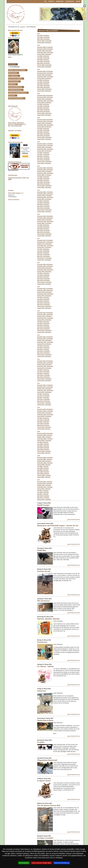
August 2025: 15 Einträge (44, 54)
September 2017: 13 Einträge (45, 246)
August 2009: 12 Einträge (44, 440)
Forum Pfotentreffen (16, 98)
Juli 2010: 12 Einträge (43, 418)
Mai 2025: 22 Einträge (43, 60)
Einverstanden (24, 863)
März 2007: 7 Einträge (43, 498)
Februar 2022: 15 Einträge (44, 137)
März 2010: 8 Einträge (43, 425)
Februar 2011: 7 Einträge (44, 403)
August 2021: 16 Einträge (44, 151)
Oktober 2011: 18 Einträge (44, 389)
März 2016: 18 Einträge (44, 280)
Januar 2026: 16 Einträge (44, 43)
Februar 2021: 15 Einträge (44, 161)
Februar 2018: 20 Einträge (44, 234)
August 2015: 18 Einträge (44, 296)
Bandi (10, 57)
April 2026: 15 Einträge (44, 37)
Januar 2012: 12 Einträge (44, 380)
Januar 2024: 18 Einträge (44, 91)
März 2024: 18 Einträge (44, 87)
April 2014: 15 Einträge (44, 327)
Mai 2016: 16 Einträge (43, 277)
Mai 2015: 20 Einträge (43, 301)
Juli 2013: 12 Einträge (43, 346)
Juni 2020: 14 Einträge (43, 178)
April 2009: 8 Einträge (43, 448)
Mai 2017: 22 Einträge (43, 253)
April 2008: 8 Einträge (43, 472)
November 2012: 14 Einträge (45, 363)
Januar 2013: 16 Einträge (44, 356)
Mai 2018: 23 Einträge (43, 229)
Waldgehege (13, 73)
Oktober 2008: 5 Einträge (44, 461)
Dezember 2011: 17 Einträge (45, 385)
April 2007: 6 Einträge (43, 496)
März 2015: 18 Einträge (44, 305)
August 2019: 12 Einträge (44, 199)
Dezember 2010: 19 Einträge (45, 409)
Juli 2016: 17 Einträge (43, 273)
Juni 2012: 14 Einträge (43, 372)
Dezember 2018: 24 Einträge (45, 216)
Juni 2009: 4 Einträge (43, 444)
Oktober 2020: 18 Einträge (44, 171)
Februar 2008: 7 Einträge (44, 475)
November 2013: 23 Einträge (45, 339)
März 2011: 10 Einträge (44, 401)
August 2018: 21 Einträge (44, 223)
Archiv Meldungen (15, 67)
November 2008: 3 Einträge (45, 459)
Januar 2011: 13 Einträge (44, 405)
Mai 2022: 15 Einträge (43, 132)
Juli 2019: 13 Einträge (43, 201)
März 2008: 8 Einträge (43, 474)
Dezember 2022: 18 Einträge (45, 120)
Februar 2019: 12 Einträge (44, 210)
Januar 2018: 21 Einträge (44, 236)
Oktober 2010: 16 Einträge (44, 413)
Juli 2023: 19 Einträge (43, 104)
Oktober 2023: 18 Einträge (44, 99)
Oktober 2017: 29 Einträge (44, 244)
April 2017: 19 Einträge (44, 254)
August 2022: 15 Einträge (44, 127)
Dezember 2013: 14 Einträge (45, 337)
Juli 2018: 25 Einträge (43, 225)
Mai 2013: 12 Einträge (43, 349)
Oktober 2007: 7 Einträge (44, 485)
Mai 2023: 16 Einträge (43, 108)
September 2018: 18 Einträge (45, 221)
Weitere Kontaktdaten (14, 199)
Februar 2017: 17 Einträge (44, 258)
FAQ (45, 1)
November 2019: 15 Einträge (45, 194)
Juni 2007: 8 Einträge (43, 492)
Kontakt (51, 1)
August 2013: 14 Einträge (44, 344)
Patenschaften (14, 81)
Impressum (60, 1)
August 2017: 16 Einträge (44, 247)
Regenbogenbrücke (15, 87)
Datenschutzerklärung (62, 863)
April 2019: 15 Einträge (44, 206)
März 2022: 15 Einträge (44, 136)
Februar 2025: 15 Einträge (44, 65)
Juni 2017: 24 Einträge (43, 251)
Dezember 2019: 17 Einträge (45, 192)
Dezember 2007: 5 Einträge (45, 482)
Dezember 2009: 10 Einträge (45, 433)
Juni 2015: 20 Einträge (43, 299)
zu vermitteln (13, 76)
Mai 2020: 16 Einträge (43, 180)
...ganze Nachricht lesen (73, 519)
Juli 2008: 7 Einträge (43, 466)
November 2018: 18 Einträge (45, 218)
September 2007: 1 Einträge (45, 487)
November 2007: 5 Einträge (45, 483)
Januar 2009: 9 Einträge (44, 453)
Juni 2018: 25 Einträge (43, 227)
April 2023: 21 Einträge (44, 110)
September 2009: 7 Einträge (45, 439)
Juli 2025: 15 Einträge (43, 56)
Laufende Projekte (15, 90)
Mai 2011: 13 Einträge (43, 398)
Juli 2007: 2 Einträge (43, 491)
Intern (78, 1)
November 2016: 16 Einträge (45, 266)
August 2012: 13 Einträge (44, 368)
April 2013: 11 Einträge (44, 351)
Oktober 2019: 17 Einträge (44, 196)
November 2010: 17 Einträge (45, 411)
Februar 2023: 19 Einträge (44, 113)
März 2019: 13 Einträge (44, 208)
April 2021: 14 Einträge (44, 158)
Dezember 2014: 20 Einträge (45, 313)
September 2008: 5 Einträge (45, 463)
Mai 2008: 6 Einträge (43, 470)
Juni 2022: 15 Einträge (43, 130)
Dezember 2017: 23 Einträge (45, 240)
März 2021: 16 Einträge (44, 160)
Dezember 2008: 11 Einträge (45, 458)
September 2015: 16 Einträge (45, 294)
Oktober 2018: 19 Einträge (44, 220)
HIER (10, 179)
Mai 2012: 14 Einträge (43, 373)
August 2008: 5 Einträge (44, 465)
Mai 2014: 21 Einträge (43, 325)
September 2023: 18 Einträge (45, 101)
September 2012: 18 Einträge (45, 366)
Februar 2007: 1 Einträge (44, 499)
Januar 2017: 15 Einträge (44, 260)
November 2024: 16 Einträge (45, 73)
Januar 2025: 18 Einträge (44, 67)
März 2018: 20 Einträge (44, 232)
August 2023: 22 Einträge (44, 103)
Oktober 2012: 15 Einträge (44, 365)
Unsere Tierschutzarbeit (17, 70)
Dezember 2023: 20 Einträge (45, 95)
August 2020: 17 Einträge (44, 175)
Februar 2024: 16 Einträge (44, 89)
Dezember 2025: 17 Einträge (45, 47)
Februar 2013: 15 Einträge (44, 355)
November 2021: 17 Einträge (45, 145)
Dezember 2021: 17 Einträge (45, 144)
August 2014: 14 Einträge (44, 320)
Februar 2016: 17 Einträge (44, 282)
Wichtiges (12, 96)
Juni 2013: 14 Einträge (43, 347)
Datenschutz (70, 1)
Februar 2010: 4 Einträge (44, 427)
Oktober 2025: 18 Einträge (44, 51)
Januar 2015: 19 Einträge (44, 308)
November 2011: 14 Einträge (45, 387)
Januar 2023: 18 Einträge (44, 115)
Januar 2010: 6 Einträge (44, 429)
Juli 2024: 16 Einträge (43, 80)
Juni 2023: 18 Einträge (43, 106)
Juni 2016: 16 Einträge (43, 275)
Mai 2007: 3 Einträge (43, 494)
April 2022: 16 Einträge (44, 134)
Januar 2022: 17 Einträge (44, 139)
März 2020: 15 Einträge (44, 184)
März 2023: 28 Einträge (44, 111)
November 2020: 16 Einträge (45, 170)
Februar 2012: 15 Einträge (44, 379)
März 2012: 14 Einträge (44, 377)
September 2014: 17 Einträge (45, 318)
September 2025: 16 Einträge (45, 52)
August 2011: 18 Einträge (44, 392)
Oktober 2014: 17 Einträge (44, 316)
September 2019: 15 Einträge (45, 197)
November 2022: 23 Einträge (45, 121)
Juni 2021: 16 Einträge (43, 154)
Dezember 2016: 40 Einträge (45, 264)
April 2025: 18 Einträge (44, 61)
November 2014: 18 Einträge (45, 314)
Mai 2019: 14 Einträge (43, 204)
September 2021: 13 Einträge (45, 149)
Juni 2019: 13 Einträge (43, 203)
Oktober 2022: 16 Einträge (44, 123)
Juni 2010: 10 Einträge (43, 420)
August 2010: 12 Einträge (44, 416)
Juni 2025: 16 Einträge (43, 58)
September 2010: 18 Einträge (45, 415)
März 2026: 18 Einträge (44, 39)
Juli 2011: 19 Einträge (43, 394)
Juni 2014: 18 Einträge (43, 323)
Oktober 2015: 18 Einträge (44, 292)
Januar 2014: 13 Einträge (44, 332)
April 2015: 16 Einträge (44, 303)
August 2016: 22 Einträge (44, 271)
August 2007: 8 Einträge (44, 489)
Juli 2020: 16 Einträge (43, 177)
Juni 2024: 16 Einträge (43, 82)
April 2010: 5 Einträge (43, 423)
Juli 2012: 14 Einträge (43, 370)
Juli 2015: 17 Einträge (43, 297)
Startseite (23, 27)
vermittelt (12, 84)
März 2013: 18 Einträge (44, 353)
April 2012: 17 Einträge (44, 375)
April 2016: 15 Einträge (44, 279)
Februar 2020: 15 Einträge (44, 186)
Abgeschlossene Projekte (18, 93)
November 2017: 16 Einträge (45, 242)
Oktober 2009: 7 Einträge (44, 437)
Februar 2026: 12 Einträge (44, 41)
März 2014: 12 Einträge (44, 329)
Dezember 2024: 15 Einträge (45, 71)
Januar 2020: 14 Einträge (44, 187)
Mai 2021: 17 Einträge (43, 156)
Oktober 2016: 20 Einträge (44, 268)
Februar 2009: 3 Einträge (44, 451)
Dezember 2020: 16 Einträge (45, 168)
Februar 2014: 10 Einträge (44, 330)
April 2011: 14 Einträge (44, 399)
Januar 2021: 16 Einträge (44, 163)
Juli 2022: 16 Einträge (43, 128)
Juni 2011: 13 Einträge (43, 396)
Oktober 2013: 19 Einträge (44, 340)
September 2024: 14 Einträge (45, 77)
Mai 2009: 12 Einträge (43, 446)
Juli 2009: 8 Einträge (43, 442)
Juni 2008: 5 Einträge (43, 468)
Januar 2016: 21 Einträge (44, 284)
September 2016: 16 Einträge (45, 270)
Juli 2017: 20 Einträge (43, 249)
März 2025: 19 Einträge (44, 63)
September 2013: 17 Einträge (45, 342)
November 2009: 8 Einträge (45, 435)
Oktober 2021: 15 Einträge (44, 147)
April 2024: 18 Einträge (44, 85)
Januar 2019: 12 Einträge (44, 212)
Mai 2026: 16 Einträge (43, 35)
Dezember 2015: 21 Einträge (45, 289)
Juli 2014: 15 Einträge (43, 322)
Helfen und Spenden (15, 79)
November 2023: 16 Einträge (45, 97)
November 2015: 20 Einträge (45, 290)
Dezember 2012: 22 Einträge (45, 361)
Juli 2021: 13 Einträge (43, 153)
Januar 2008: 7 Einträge (44, 477)
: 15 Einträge (44, 306)
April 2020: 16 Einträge (44, 182)
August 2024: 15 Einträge (44, 78)
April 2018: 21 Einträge (44, 230)
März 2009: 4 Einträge (43, 449)
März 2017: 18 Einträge (44, 256)
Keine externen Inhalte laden (41, 863)
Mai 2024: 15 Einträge (43, 84)
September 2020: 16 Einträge (45, 173)
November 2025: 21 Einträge (45, 49)
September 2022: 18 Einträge (45, 125)
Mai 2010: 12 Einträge (43, 422)
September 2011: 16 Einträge (45, 390)
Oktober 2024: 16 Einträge (44, 75)
